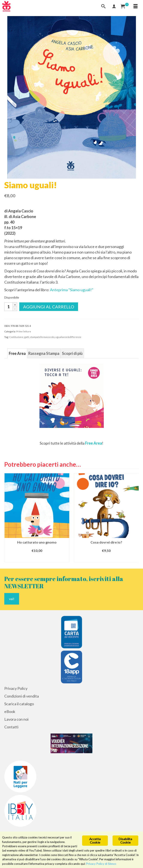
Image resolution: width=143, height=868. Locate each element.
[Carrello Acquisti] (125, 6)
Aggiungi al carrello (49, 307)
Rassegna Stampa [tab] (44, 353)
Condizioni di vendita (22, 696)
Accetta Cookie (95, 840)
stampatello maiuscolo (42, 337)
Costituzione (16, 337)
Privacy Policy (16, 688)
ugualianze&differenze (68, 337)
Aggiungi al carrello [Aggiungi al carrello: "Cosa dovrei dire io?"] (106, 558)
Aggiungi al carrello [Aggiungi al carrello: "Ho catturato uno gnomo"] (37, 558)
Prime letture (24, 331)
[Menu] (135, 6)
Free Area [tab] (17, 353)
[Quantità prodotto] (9, 307)
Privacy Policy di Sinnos (101, 864)
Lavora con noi (16, 719)
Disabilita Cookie (125, 840)
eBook (10, 711)
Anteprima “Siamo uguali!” (72, 290)
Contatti (11, 727)
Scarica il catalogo (19, 704)
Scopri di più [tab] (72, 353)
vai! (12, 599)
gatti (27, 337)
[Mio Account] (114, 6)
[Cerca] (103, 6)
